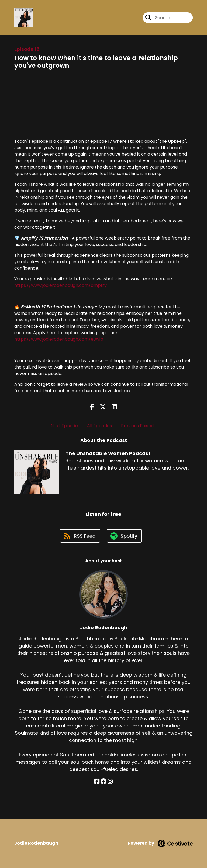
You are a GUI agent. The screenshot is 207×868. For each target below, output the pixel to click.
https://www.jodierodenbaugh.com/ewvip (59, 339)
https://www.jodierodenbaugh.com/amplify (61, 285)
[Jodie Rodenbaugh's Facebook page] (97, 782)
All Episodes (99, 426)
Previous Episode (139, 426)
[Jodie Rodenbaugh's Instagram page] (110, 782)
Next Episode (64, 426)
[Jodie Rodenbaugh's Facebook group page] (103, 782)
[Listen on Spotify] (124, 536)
